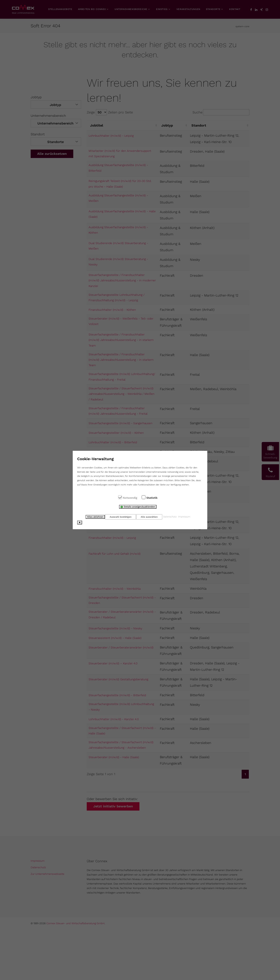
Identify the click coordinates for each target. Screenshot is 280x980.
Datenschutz (172, 517)
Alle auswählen (150, 517)
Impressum (187, 517)
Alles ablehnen (94, 517)
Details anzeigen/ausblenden (139, 507)
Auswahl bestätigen (120, 517)
